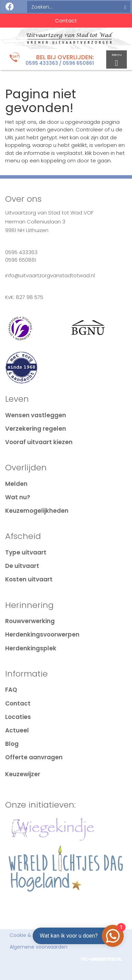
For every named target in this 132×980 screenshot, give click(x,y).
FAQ (11, 690)
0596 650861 (78, 63)
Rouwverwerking (30, 621)
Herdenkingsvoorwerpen (42, 634)
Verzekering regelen (36, 429)
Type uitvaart (26, 552)
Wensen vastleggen (36, 415)
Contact (66, 21)
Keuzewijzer (23, 774)
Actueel (17, 730)
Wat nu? (18, 497)
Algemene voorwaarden (38, 947)
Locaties (18, 717)
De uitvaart (22, 566)
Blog (12, 744)
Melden (16, 484)
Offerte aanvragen (34, 757)
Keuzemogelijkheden (37, 511)
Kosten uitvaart (29, 579)
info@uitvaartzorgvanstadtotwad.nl (50, 275)
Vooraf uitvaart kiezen (39, 442)
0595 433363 (42, 63)
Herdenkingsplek (31, 648)
